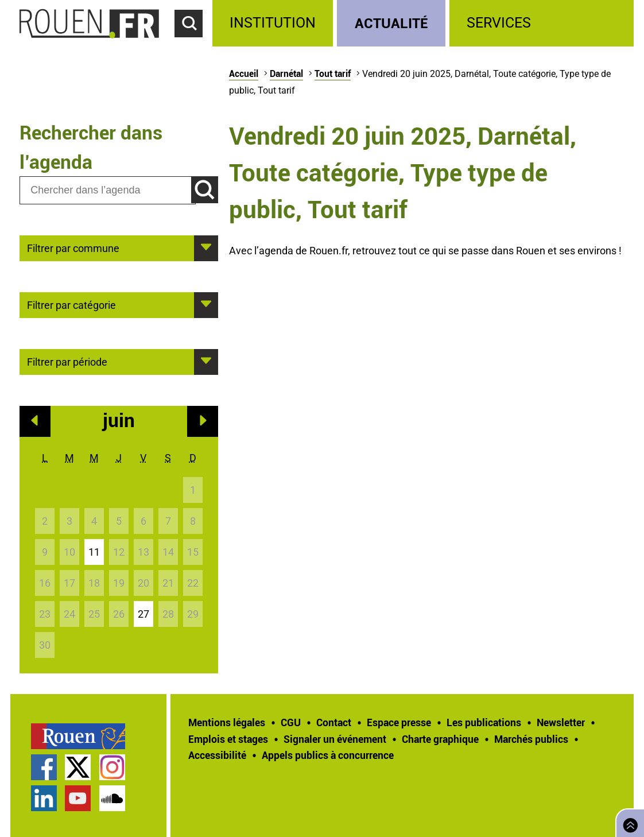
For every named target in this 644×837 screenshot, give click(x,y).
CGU (291, 722)
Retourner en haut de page (628, 822)
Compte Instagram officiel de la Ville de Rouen (112, 767)
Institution (273, 23)
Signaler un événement (335, 739)
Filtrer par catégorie (71, 304)
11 (94, 552)
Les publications (484, 722)
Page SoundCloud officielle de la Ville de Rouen (112, 798)
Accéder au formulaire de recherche (193, 44)
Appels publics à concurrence (328, 755)
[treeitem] (275, 23)
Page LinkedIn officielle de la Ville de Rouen (44, 798)
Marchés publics (531, 739)
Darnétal (286, 73)
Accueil (244, 73)
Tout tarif (333, 73)
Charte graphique (440, 739)
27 (143, 614)
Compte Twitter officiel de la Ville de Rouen (78, 767)
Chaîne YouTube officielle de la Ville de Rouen (78, 798)
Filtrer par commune (73, 247)
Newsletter (561, 722)
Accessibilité (217, 755)
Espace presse (399, 722)
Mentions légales (227, 722)
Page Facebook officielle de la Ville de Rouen (44, 767)
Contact (334, 722)
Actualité (391, 23)
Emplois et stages (228, 739)
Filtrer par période (67, 361)
